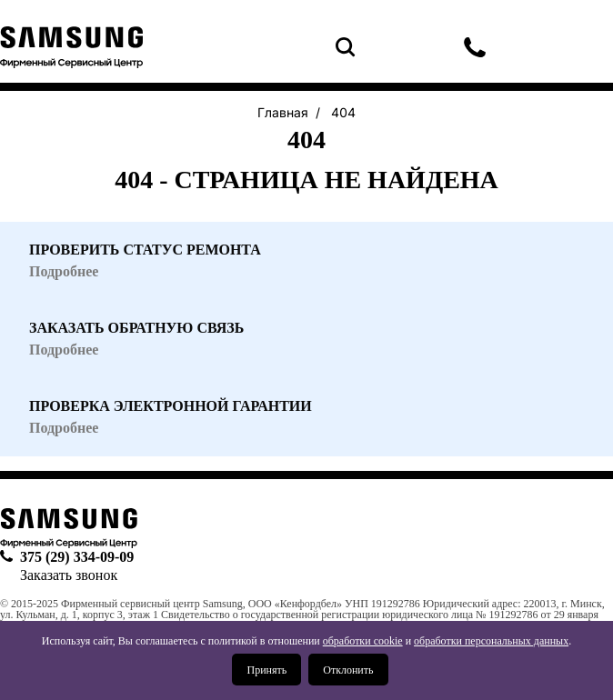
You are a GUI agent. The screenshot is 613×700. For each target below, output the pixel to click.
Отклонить (348, 670)
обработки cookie (363, 641)
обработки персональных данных (491, 641)
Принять (266, 670)
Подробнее (64, 428)
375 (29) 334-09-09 (475, 47)
